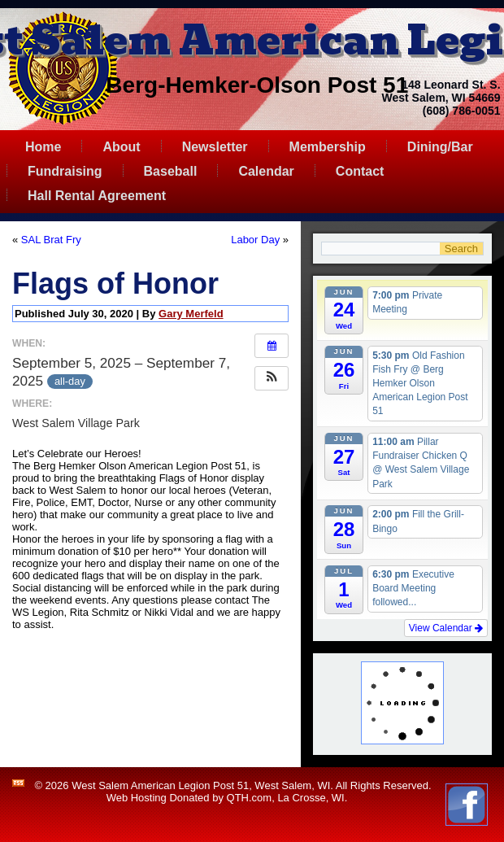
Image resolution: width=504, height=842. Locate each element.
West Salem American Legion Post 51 (160, 785)
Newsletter (215, 147)
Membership (328, 147)
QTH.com (250, 798)
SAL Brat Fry (51, 240)
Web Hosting (137, 798)
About (121, 147)
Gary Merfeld (191, 314)
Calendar (266, 171)
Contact (360, 171)
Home (43, 147)
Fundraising (65, 171)
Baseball (171, 171)
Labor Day (255, 240)
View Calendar (446, 628)
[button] (272, 378)
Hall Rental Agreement (97, 196)
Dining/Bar (440, 147)
